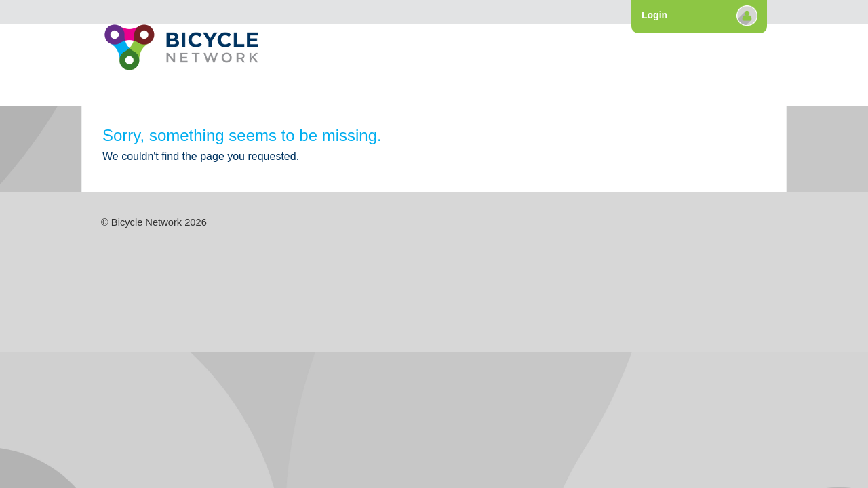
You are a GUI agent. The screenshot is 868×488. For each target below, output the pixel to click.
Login (654, 15)
